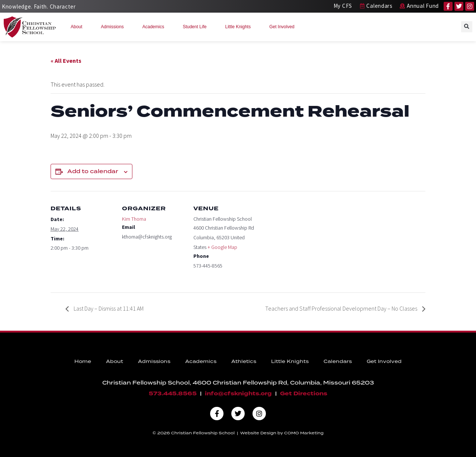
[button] (467, 27)
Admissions (114, 27)
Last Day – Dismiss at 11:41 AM (108, 308)
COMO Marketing (304, 433)
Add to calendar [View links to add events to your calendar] (93, 171)
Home (83, 361)
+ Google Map (222, 247)
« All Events (66, 61)
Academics (155, 27)
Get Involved (284, 27)
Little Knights (240, 27)
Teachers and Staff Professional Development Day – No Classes (342, 308)
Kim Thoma (134, 219)
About (78, 27)
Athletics (244, 361)
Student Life (196, 27)
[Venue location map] (304, 242)
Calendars (338, 361)
